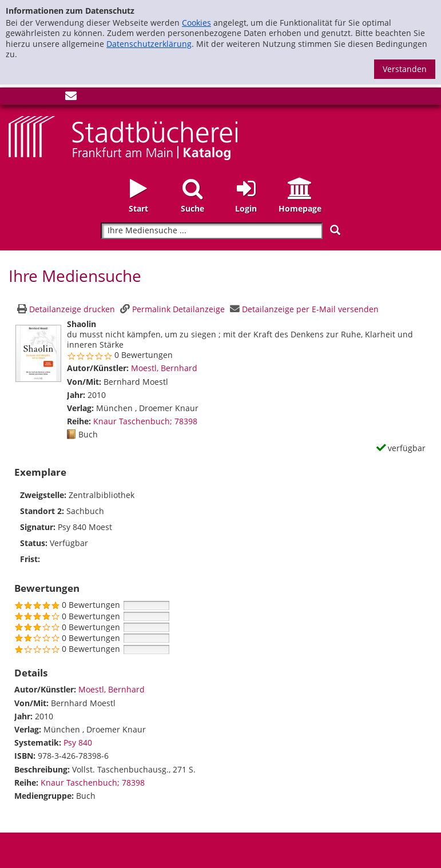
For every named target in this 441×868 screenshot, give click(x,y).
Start (138, 208)
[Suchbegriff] (211, 231)
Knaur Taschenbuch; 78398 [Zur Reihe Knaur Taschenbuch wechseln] (145, 421)
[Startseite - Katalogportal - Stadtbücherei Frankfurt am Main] (123, 137)
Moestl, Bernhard (164, 368)
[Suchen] (335, 230)
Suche (192, 208)
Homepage (300, 208)
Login (246, 208)
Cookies (196, 23)
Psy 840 (78, 742)
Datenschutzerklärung (149, 44)
